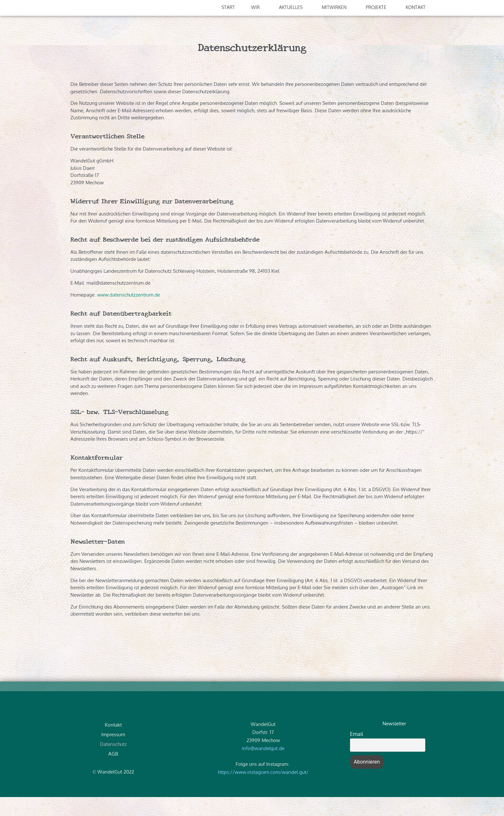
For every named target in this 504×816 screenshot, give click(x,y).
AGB (113, 772)
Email (356, 753)
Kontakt (417, 26)
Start (228, 26)
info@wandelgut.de (263, 767)
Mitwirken (336, 26)
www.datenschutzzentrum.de (129, 314)
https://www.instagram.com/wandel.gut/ (263, 791)
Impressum (113, 753)
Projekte (378, 26)
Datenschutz (113, 763)
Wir (257, 26)
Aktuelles (292, 26)
